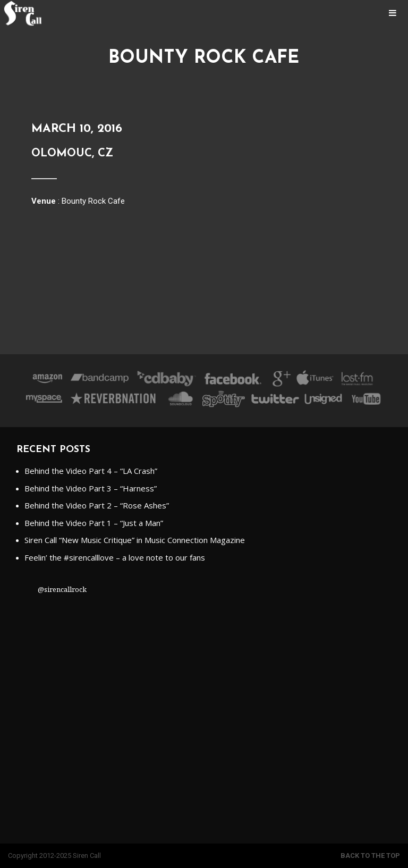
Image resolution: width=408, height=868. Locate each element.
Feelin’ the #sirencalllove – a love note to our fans (115, 557)
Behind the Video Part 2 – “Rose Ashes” (97, 505)
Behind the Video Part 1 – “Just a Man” (94, 523)
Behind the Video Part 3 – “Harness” (91, 488)
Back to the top (370, 856)
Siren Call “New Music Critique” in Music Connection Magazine (135, 540)
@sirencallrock (62, 589)
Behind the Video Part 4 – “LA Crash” (91, 471)
